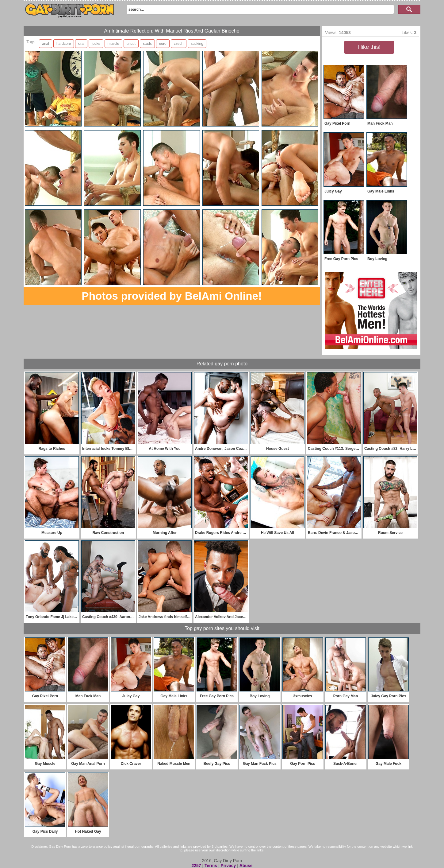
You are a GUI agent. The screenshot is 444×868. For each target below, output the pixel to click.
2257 (196, 866)
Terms (211, 866)
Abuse (246, 866)
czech (179, 44)
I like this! (369, 47)
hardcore (64, 44)
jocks (96, 44)
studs (147, 44)
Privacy (228, 866)
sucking (197, 44)
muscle (113, 44)
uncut (131, 44)
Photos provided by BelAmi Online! (172, 296)
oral (81, 44)
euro (163, 44)
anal (46, 44)
